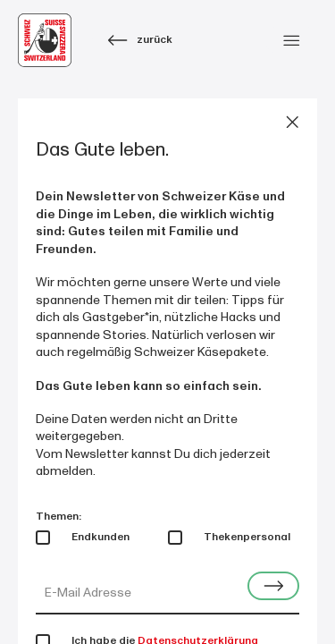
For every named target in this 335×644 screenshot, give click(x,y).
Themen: (59, 517)
